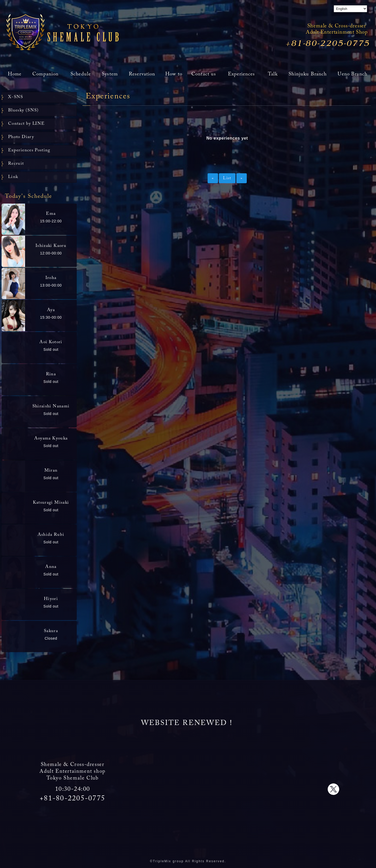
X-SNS (16, 97)
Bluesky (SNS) (23, 111)
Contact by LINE (26, 124)
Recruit (16, 164)
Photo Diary (21, 137)
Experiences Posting (29, 150)
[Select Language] (350, 9)
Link (13, 177)
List (227, 178)
